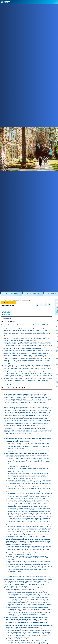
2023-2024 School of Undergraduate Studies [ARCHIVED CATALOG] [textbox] (16, 300)
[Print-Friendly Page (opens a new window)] (45, 305)
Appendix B (7, 313)
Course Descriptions (11, 294)
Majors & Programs (33, 294)
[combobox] (27, 300)
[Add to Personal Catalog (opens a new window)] (38, 305)
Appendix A (7, 311)
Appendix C (7, 314)
